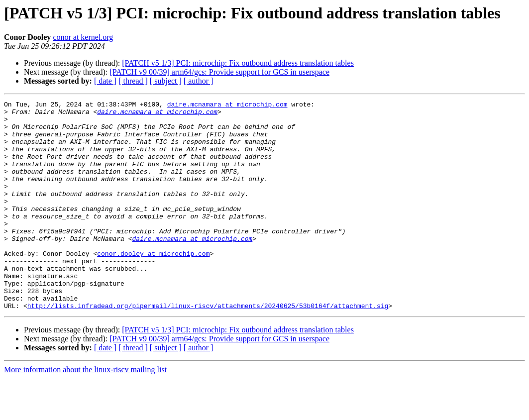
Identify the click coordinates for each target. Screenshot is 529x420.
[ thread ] (133, 81)
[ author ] (199, 81)
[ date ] (105, 81)
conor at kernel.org (83, 37)
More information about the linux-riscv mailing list (85, 411)
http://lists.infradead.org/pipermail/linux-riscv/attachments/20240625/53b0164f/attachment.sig (208, 347)
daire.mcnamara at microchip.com (227, 105)
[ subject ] (166, 81)
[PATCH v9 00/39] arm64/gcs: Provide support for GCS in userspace (219, 72)
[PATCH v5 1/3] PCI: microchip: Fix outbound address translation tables (238, 63)
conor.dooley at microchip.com (153, 285)
